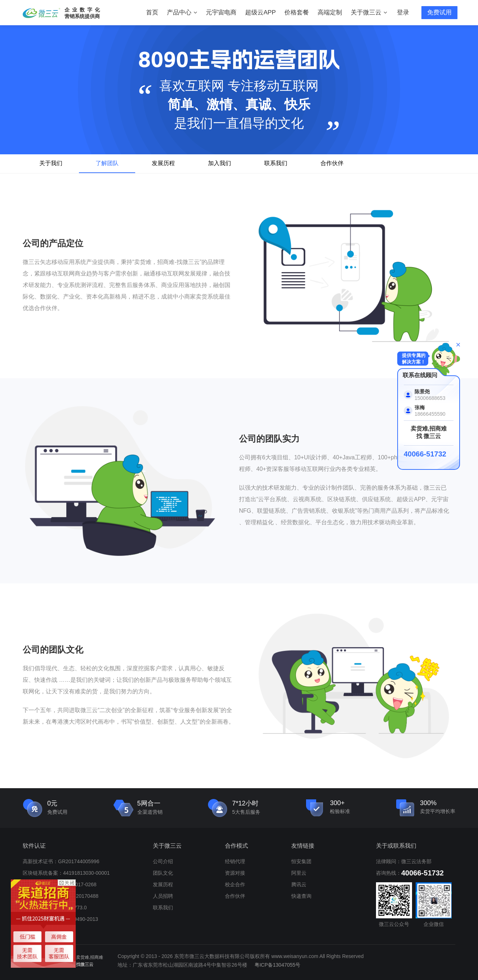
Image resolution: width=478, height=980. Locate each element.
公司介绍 (163, 861)
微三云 (41, 13)
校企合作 (235, 884)
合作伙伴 (332, 163)
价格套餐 (297, 12)
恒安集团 (301, 861)
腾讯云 (299, 884)
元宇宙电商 (221, 12)
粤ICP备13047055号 (278, 965)
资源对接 (235, 873)
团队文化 (163, 873)
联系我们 (276, 163)
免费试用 (439, 12)
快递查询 (301, 896)
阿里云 (299, 873)
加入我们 (220, 163)
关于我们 (51, 163)
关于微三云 (369, 12)
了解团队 (107, 163)
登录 (403, 12)
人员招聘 (163, 896)
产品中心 (182, 12)
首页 (152, 12)
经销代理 (235, 861)
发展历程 (163, 163)
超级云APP (260, 12)
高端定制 (330, 12)
